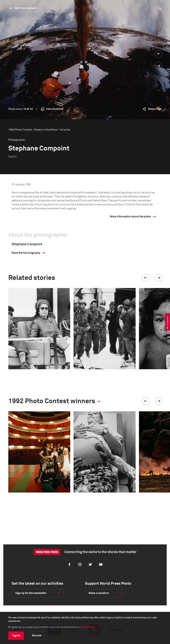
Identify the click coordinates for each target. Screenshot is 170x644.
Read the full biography (26, 253)
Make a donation (99, 593)
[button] (146, 278)
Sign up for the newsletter (31, 593)
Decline (37, 636)
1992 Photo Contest (25, 8)
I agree (16, 636)
